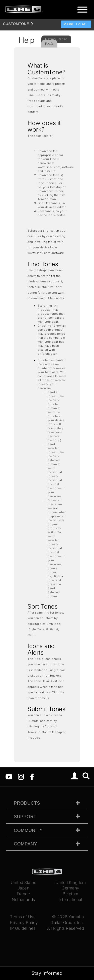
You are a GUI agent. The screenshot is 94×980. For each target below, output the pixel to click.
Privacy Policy (24, 922)
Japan (24, 888)
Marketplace (76, 24)
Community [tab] (28, 830)
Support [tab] (25, 817)
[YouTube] (9, 776)
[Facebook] (32, 776)
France (23, 894)
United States (24, 882)
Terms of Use (23, 917)
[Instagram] (21, 776)
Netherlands (23, 899)
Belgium (71, 894)
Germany (71, 888)
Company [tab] (25, 844)
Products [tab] (27, 803)
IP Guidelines (23, 928)
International (71, 899)
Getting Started (56, 39)
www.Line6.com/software (56, 167)
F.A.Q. (49, 44)
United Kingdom (71, 882)
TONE (16, 24)
